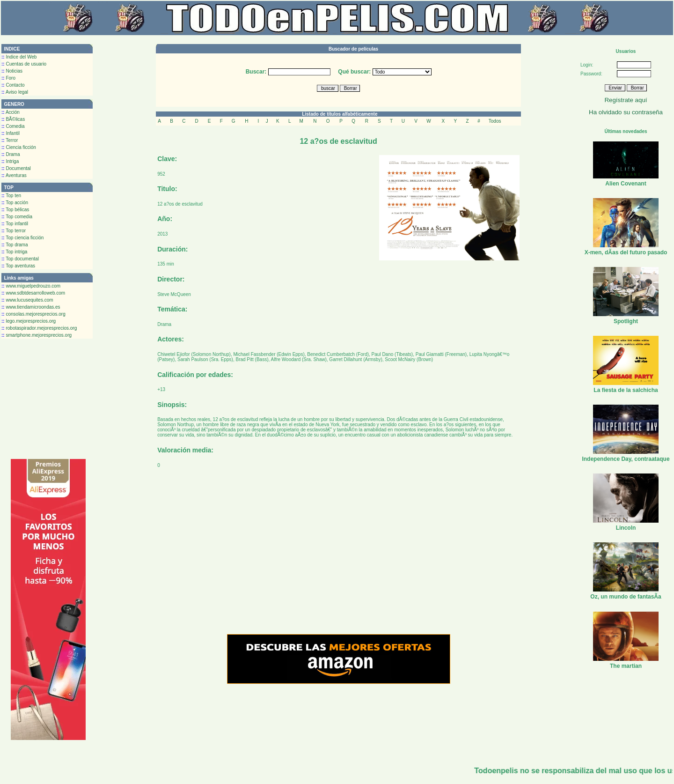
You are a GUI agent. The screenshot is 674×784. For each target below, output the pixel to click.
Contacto (13, 85)
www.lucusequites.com (27, 300)
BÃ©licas (13, 119)
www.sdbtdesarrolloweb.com (33, 293)
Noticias (12, 71)
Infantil (11, 133)
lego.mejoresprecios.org (29, 321)
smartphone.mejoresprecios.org (37, 335)
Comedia (13, 126)
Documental (16, 168)
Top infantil (15, 224)
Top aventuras (18, 266)
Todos (495, 121)
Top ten (11, 196)
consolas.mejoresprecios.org (33, 314)
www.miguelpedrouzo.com (31, 286)
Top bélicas (15, 210)
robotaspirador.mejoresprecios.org (39, 328)
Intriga (10, 161)
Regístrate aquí (626, 100)
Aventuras (14, 175)
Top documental (20, 259)
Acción (11, 112)
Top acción (15, 203)
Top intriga (14, 252)
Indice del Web (19, 57)
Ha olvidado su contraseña (626, 112)
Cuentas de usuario (24, 64)
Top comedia (17, 217)
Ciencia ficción (19, 147)
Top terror (14, 231)
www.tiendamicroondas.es (31, 307)
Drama (11, 154)
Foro (8, 78)
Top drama (15, 245)
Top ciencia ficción (22, 238)
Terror (10, 140)
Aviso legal (15, 92)
